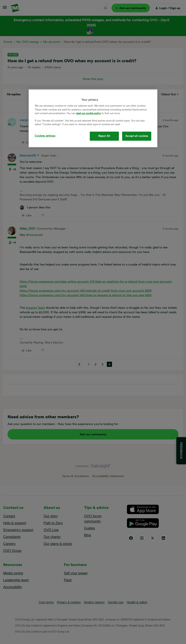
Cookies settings (45, 136)
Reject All (104, 136)
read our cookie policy (88, 113)
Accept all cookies (137, 136)
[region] (93, 118)
